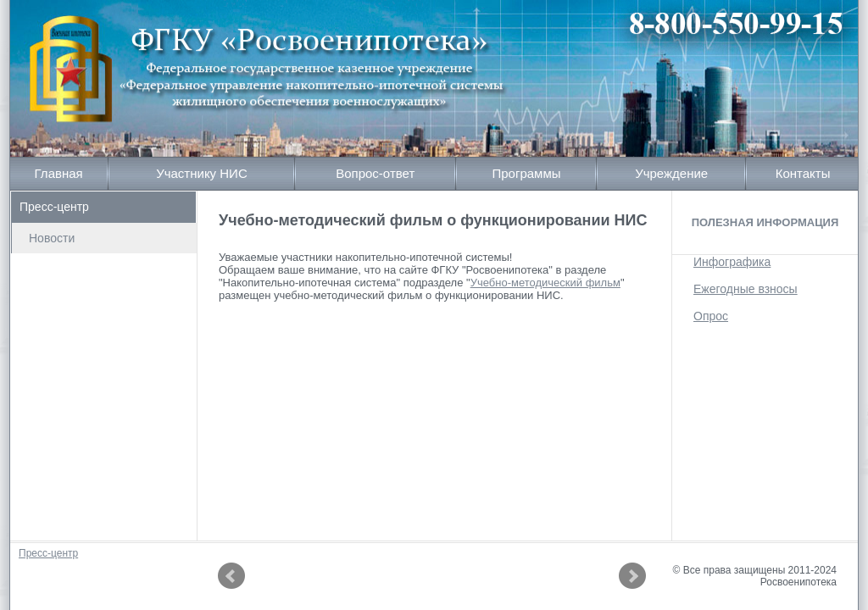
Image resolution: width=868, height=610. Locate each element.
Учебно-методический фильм (545, 283)
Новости (52, 238)
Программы (526, 173)
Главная (59, 173)
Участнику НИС (202, 173)
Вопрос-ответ (375, 173)
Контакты (803, 173)
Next (632, 576)
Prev (231, 576)
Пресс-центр (54, 207)
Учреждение (671, 173)
